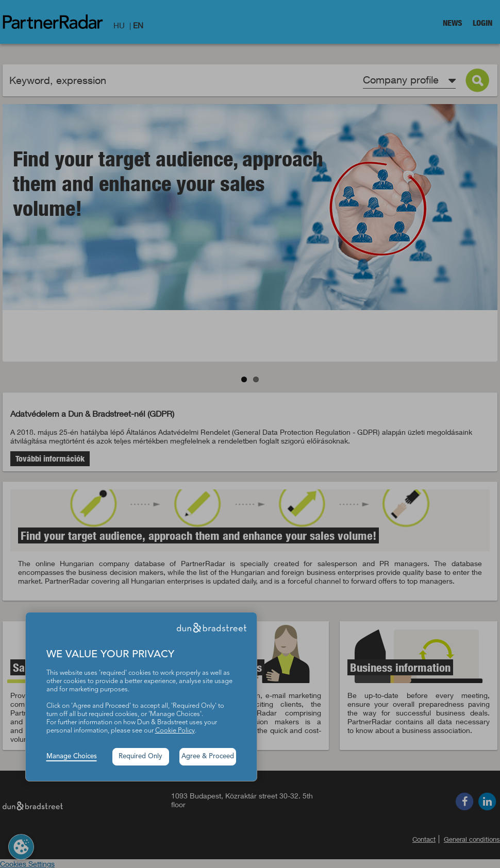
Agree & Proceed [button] (208, 756)
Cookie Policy (175, 731)
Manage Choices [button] (72, 756)
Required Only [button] (140, 756)
